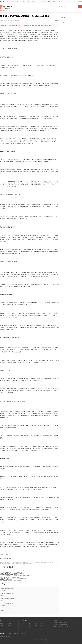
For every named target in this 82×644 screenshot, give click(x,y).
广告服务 (41, 640)
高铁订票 (9, 624)
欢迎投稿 (37, 640)
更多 (60, 1)
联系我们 (45, 640)
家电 (33, 1)
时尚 (18, 1)
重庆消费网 (2, 1)
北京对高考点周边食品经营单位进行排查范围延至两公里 (12, 573)
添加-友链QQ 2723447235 (5, 637)
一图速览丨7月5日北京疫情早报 (7, 580)
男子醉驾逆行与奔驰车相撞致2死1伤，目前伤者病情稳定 (12, 571)
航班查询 (2, 624)
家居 (49, 1)
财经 (13, 1)
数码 (23, 1)
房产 (38, 1)
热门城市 (23, 633)
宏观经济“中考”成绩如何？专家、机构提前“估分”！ (11, 575)
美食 (54, 1)
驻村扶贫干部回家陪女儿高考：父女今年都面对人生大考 (12, 572)
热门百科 (64, 18)
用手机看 (57, 21)
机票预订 (2, 626)
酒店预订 (9, 626)
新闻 (7, 1)
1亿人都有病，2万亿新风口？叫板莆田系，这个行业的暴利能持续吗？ (15, 576)
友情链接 (2, 633)
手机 (28, 1)
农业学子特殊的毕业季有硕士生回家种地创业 (10, 577)
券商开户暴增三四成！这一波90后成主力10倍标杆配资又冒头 (13, 578)
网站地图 (80, 1)
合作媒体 (9, 633)
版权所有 (46, 642)
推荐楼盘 (16, 633)
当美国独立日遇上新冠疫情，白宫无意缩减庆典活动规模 (12, 582)
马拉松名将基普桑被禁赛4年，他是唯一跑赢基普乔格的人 (12, 581)
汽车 (44, 1)
